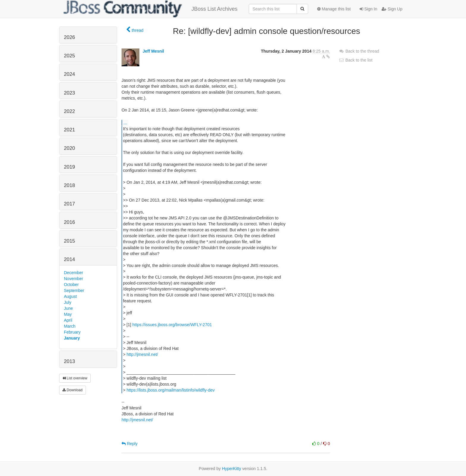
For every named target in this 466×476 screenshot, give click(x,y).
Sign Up (392, 9)
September (74, 290)
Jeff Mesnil (153, 51)
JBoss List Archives (151, 9)
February (72, 332)
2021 (69, 130)
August (70, 296)
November (74, 279)
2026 (69, 37)
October (71, 285)
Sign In (368, 9)
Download (73, 390)
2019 (69, 167)
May (68, 314)
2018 (69, 185)
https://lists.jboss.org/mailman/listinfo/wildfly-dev (171, 390)
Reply (130, 444)
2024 (69, 74)
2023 (69, 93)
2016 (69, 222)
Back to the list (356, 60)
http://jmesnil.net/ (142, 354)
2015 (69, 241)
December (74, 273)
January (72, 338)
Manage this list (334, 9)
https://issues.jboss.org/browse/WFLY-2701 (172, 325)
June (68, 308)
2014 (69, 259)
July (68, 302)
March (70, 326)
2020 (69, 148)
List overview (75, 378)
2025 (69, 56)
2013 (69, 361)
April (68, 320)
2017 (69, 204)
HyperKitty (232, 469)
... (125, 122)
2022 (69, 111)
